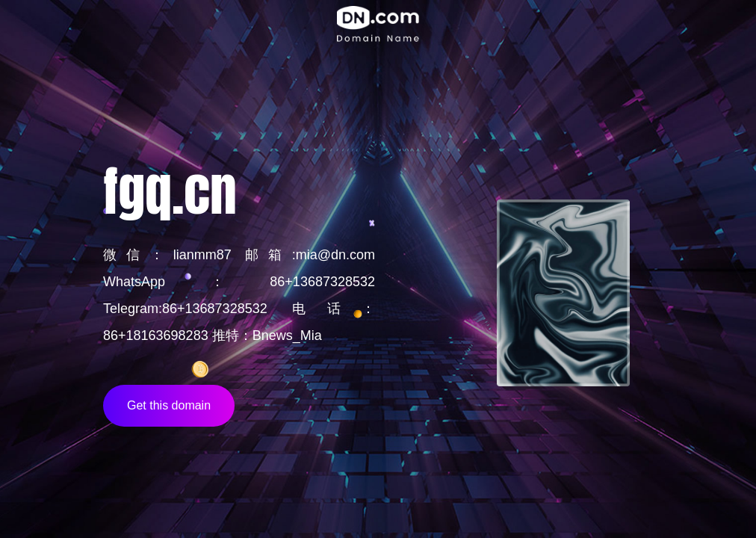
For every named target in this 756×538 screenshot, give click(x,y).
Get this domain (169, 405)
